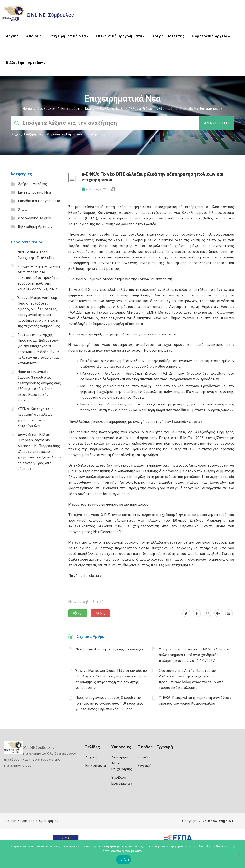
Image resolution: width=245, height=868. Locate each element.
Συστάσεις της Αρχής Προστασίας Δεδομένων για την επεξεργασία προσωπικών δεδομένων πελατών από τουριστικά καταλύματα (191, 679)
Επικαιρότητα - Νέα (76, 109)
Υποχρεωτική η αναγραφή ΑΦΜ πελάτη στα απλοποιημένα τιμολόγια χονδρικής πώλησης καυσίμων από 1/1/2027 (39, 278)
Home (27, 109)
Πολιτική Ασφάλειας (19, 821)
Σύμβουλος (47, 109)
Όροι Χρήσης (49, 821)
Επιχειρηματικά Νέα (69, 36)
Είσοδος (145, 757)
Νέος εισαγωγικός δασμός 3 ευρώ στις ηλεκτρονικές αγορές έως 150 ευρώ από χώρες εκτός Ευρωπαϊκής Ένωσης (109, 703)
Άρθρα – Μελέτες (168, 36)
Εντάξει (124, 860)
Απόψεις (34, 36)
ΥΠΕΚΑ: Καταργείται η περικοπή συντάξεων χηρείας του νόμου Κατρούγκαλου (195, 701)
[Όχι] (239, 857)
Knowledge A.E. (222, 821)
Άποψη (24, 210)
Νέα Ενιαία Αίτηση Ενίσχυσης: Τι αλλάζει (109, 649)
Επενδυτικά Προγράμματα (120, 36)
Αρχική (12, 36)
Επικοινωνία (96, 766)
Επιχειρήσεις (96, 134)
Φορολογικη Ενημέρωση (65, 134)
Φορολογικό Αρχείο (211, 36)
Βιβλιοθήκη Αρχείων (26, 63)
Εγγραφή (145, 766)
